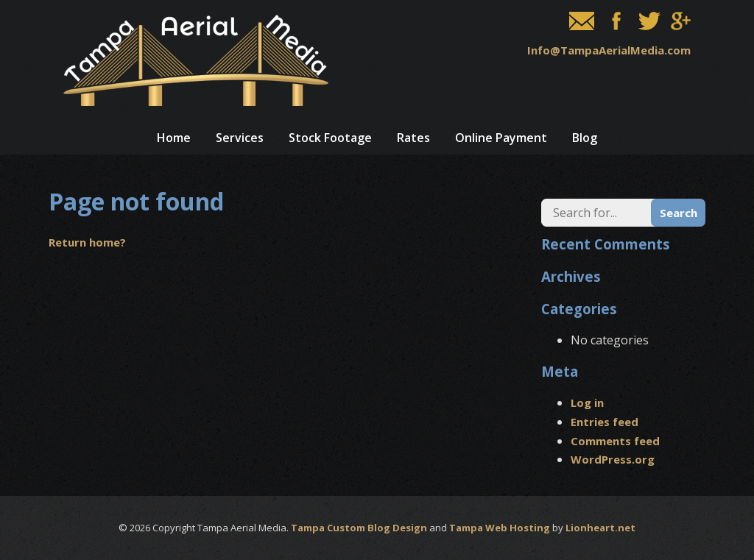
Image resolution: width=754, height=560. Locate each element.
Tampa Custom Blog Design (359, 528)
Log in (587, 403)
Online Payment (501, 138)
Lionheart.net (600, 528)
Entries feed (605, 422)
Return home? (87, 242)
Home (174, 138)
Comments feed (615, 441)
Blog (585, 138)
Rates (413, 138)
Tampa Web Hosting (500, 528)
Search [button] (679, 213)
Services (240, 138)
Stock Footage (330, 138)
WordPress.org (613, 459)
